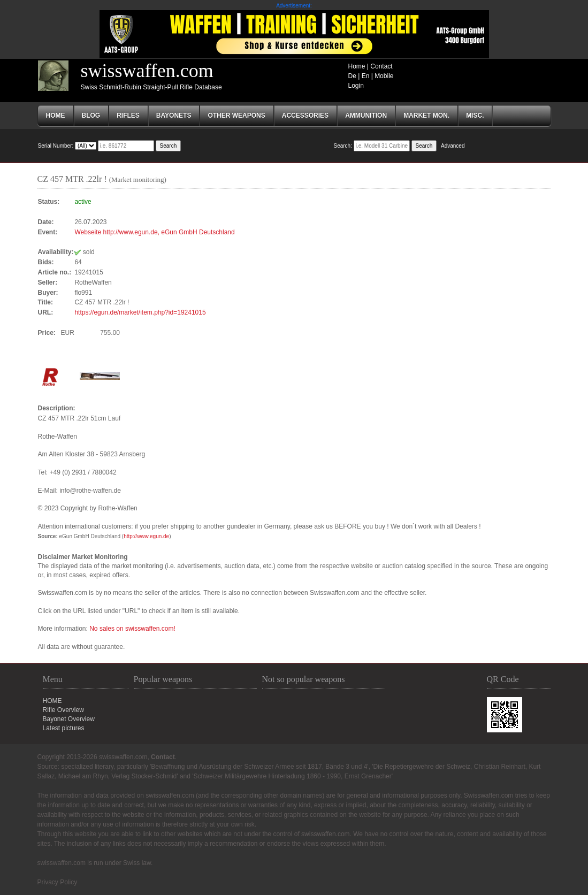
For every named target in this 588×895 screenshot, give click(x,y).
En (366, 76)
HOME (52, 701)
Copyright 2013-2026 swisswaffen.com (93, 757)
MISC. (475, 116)
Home (357, 66)
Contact (381, 66)
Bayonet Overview (69, 719)
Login (356, 86)
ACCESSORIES (305, 116)
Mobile (384, 76)
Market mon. (426, 116)
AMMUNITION (366, 116)
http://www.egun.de (146, 536)
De (352, 76)
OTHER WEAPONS (236, 116)
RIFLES (128, 116)
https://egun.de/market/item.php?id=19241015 (140, 312)
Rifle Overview (63, 710)
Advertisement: (294, 6)
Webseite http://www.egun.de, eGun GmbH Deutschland (154, 232)
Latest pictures (64, 728)
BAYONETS (174, 116)
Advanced (453, 146)
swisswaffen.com (147, 71)
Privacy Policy (58, 882)
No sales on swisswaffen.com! (132, 629)
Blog (91, 116)
